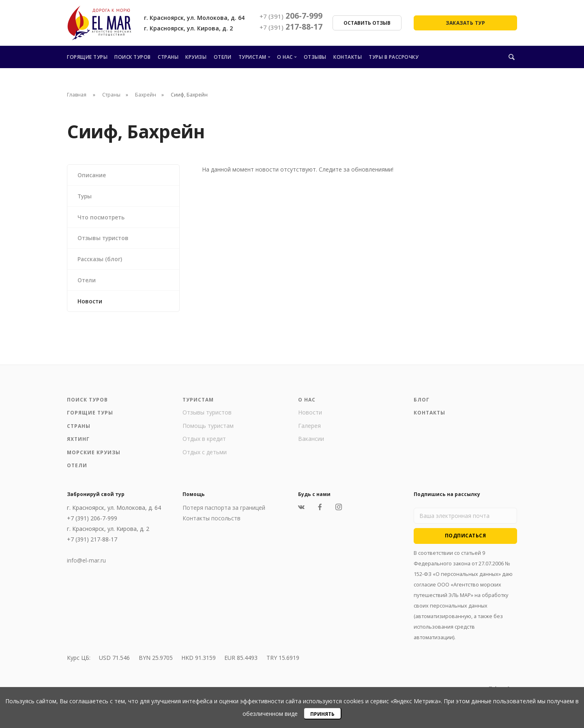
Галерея (309, 429)
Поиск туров (133, 57)
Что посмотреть (102, 218)
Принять (322, 714)
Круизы (196, 57)
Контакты (348, 57)
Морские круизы (94, 456)
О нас (285, 57)
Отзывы (315, 57)
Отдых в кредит (204, 442)
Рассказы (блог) (101, 261)
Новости (90, 304)
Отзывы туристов (104, 239)
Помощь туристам (208, 429)
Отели (223, 57)
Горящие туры (87, 57)
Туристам (252, 57)
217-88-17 (291, 27)
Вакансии (311, 442)
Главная (77, 95)
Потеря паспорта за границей (224, 511)
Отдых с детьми (205, 456)
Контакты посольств (211, 522)
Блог (422, 403)
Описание (92, 175)
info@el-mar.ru (86, 564)
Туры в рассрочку (394, 57)
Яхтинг (78, 443)
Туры (86, 196)
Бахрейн (146, 95)
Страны (168, 57)
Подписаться (466, 539)
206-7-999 (291, 16)
